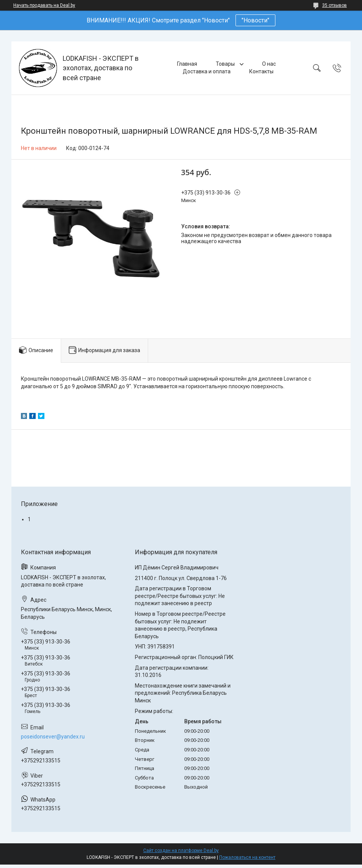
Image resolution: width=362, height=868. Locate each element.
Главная (187, 64)
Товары (226, 64)
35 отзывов (334, 5)
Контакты (261, 71)
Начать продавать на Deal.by (44, 5)
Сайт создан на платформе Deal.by (181, 851)
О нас (269, 64)
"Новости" (255, 20)
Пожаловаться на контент (247, 857)
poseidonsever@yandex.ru (53, 737)
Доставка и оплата (207, 71)
